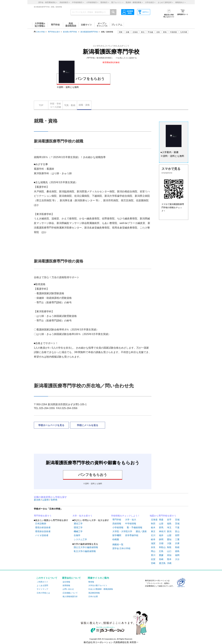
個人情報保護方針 (70, 597)
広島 (161, 551)
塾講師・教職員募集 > (134, 2)
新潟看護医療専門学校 (89, 32)
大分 (177, 559)
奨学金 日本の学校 (121, 548)
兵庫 (177, 543)
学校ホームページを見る (51, 425)
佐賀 (153, 559)
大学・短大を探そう (82, 516)
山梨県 (46, 500)
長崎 (161, 559)
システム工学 (80, 539)
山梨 (169, 535)
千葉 (177, 527)
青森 (161, 520)
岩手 (169, 520)
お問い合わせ (68, 589)
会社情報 (66, 582)
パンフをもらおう (82, 78)
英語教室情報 (94, 593)
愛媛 (161, 555)
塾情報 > (105, 2)
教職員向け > (180, 2)
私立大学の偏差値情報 (85, 551)
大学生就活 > (150, 2)
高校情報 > (65, 2)
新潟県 (37, 500)
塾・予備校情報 (135, 527)
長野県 (54, 500)
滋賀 (153, 543)
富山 (177, 531)
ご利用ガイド (42, 582)
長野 (177, 535)
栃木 (153, 527)
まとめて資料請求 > (165, 2)
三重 (177, 539)
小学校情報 (118, 527)
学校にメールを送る (88, 425)
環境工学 (78, 527)
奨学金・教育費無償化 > (48, 2)
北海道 (135, 32)
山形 (161, 524)
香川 (153, 555)
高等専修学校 (132, 535)
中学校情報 (131, 524)
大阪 (169, 543)
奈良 (153, 547)
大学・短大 (131, 520)
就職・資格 (84, 105)
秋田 (153, 524)
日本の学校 (40, 32)
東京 (153, 531)
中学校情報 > (78, 2)
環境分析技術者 (43, 527)
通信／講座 (141, 531)
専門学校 (117, 520)
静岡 (161, 539)
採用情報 (66, 585)
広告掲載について (70, 593)
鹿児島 (162, 563)
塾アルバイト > (117, 2)
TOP (41, 105)
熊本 (169, 559)
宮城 (177, 520)
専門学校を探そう (43, 516)
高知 (169, 555)
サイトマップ (42, 589)
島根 (177, 547)
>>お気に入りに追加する (126, 58)
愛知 (169, 539)
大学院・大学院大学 (122, 531)
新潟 (169, 531)
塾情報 (91, 582)
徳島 (177, 551)
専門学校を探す (54, 32)
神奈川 (162, 531)
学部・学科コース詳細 (55, 105)
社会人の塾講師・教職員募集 (101, 589)
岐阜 (153, 539)
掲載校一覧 (118, 544)
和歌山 (162, 547)
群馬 (161, 527)
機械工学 (78, 531)
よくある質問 (42, 585)
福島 (169, 524)
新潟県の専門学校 (70, 32)
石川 (153, 535)
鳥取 (169, 547)
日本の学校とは (43, 593)
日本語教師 (41, 524)
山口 (169, 551)
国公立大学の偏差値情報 (86, 547)
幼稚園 (116, 539)
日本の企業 (93, 597)
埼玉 (169, 527)
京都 (161, 543)
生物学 (77, 535)
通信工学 (78, 524)
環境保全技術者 (43, 531)
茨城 (177, 524)
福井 (161, 535)
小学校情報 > (92, 2)
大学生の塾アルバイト (98, 585)
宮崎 (153, 563)
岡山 (153, 551)
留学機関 (117, 535)
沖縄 (169, 563)
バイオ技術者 (42, 535)
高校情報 (117, 524)
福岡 (177, 555)
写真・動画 (70, 105)
